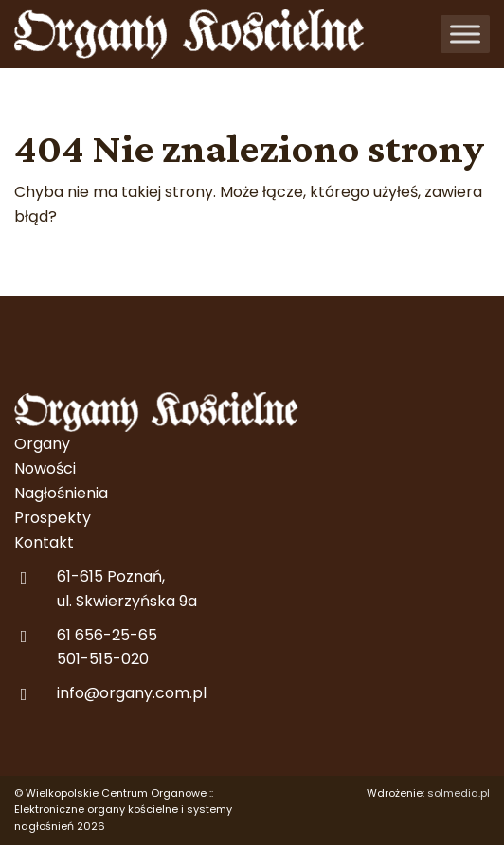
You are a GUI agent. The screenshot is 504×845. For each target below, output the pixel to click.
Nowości (45, 468)
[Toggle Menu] (465, 34)
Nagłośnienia (61, 493)
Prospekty (53, 518)
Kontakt (44, 542)
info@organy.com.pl (132, 693)
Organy (42, 444)
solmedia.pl (459, 793)
